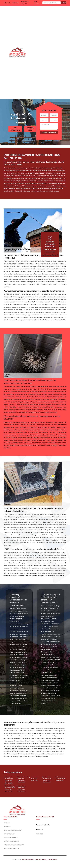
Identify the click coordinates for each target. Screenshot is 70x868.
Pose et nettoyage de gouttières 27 (54, 35)
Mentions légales (41, 860)
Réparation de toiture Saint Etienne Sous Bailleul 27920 (22, 789)
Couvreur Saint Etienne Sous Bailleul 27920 (34, 779)
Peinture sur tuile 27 (50, 47)
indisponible (7, 3)
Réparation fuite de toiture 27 (52, 70)
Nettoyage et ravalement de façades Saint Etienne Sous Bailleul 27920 (9, 780)
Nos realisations (15, 129)
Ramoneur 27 (48, 23)
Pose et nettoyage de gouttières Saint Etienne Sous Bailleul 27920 (10, 789)
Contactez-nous (53, 860)
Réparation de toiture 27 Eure (52, 93)
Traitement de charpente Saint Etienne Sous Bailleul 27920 (47, 780)
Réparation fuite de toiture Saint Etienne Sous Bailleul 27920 (23, 780)
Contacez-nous (30, 129)
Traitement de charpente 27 (52, 58)
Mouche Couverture (28, 860)
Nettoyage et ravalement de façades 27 (55, 82)
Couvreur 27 (48, 11)
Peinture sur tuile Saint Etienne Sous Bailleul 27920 (61, 779)
